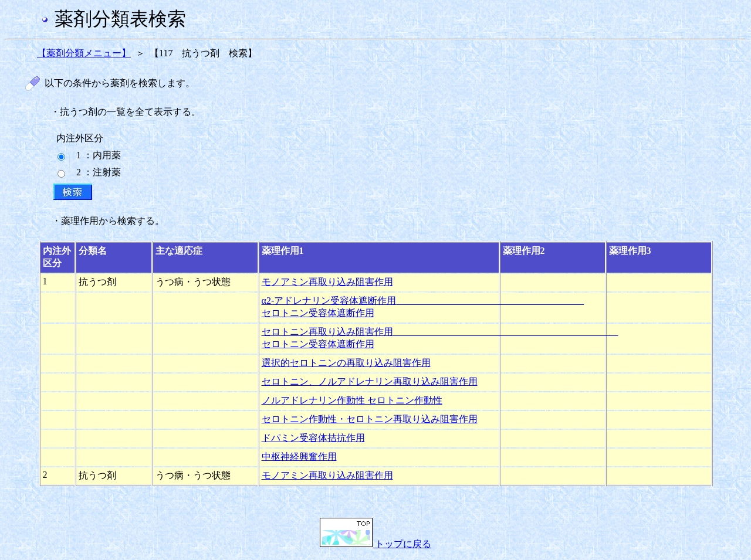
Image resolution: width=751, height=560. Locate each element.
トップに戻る (375, 544)
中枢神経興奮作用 (299, 457)
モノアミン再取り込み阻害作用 (327, 282)
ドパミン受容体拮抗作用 (313, 438)
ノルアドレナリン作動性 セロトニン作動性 (352, 400)
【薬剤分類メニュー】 (84, 53)
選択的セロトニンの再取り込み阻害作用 (346, 363)
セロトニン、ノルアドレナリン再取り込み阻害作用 (370, 381)
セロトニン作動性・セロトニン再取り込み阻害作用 (370, 419)
